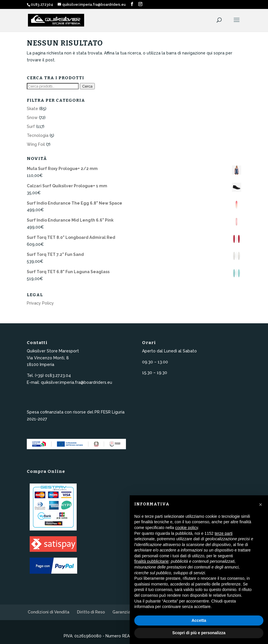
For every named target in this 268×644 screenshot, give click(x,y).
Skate (32, 109)
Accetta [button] (199, 620)
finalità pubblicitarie (151, 561)
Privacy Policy (40, 303)
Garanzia (121, 612)
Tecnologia (38, 135)
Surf (31, 126)
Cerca (87, 86)
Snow (32, 118)
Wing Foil (36, 144)
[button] (261, 505)
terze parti (224, 533)
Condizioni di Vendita (49, 612)
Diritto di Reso (91, 612)
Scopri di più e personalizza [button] (199, 633)
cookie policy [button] (187, 528)
